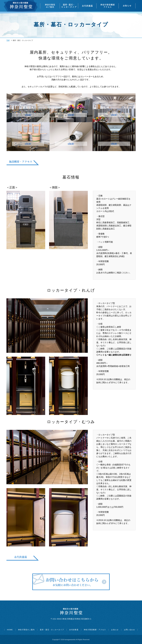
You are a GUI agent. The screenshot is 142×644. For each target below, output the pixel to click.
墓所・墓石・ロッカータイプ (52, 630)
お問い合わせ (129, 630)
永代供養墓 (74, 630)
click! (28, 115)
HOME (10, 630)
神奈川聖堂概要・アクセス (95, 630)
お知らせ (115, 630)
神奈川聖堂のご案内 (26, 630)
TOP (8, 40)
